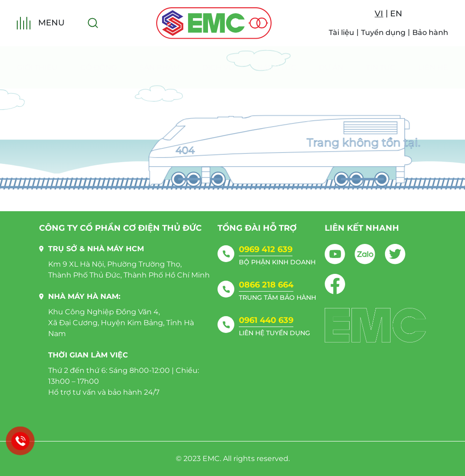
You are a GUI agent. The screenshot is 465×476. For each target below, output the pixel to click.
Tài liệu (341, 32)
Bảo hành (430, 32)
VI (379, 14)
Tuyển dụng (383, 32)
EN (396, 14)
